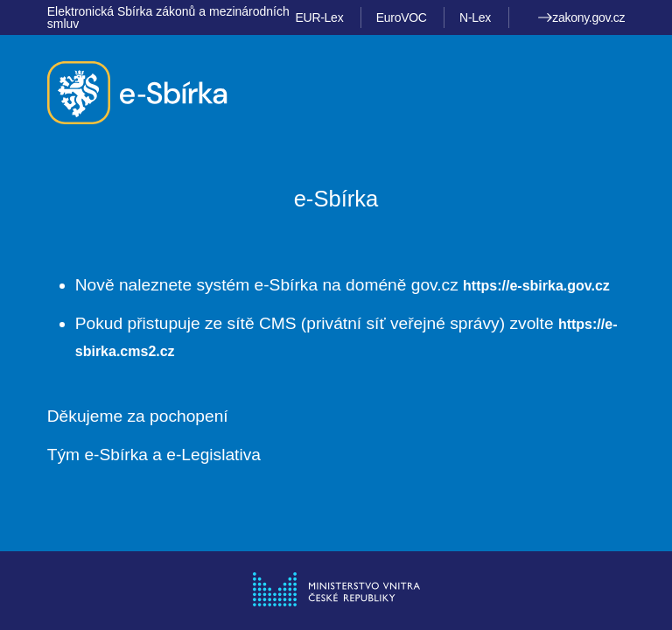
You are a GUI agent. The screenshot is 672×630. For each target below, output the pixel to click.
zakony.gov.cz (581, 17)
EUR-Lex (320, 17)
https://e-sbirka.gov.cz (536, 286)
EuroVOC (402, 17)
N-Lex (475, 17)
